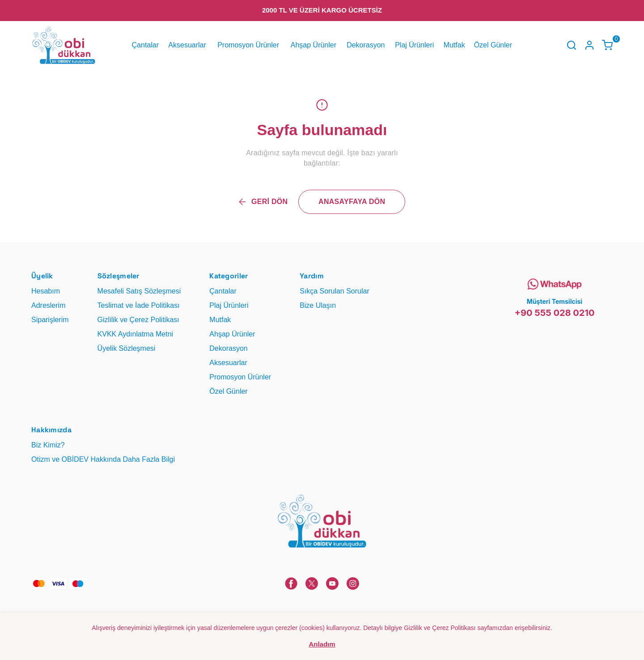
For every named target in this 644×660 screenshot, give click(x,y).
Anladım (322, 644)
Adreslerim (48, 305)
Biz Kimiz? (48, 445)
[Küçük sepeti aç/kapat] (607, 45)
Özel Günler (493, 45)
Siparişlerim (50, 320)
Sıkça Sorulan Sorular (335, 291)
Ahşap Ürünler (314, 45)
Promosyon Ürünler (248, 45)
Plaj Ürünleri (414, 45)
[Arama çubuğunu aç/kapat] (572, 45)
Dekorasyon (366, 45)
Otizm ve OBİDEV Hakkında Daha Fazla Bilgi (103, 459)
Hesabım (46, 291)
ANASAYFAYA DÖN (352, 202)
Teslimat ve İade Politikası (139, 305)
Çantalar (145, 45)
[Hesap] (589, 45)
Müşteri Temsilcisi (555, 301)
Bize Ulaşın (318, 305)
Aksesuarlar (187, 45)
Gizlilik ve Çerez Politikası (138, 320)
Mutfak (454, 45)
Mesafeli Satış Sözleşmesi (139, 291)
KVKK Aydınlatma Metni (136, 334)
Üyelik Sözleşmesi (127, 348)
